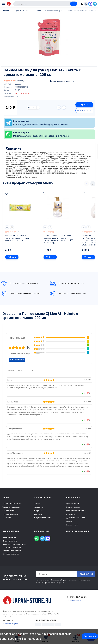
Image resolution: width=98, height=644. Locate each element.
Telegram (15, 625)
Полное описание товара (62, 81)
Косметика (7, 519)
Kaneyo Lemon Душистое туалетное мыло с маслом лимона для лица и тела (17, 239)
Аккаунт (38, 504)
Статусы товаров (73, 508)
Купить (84, 105)
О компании (71, 515)
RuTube (8, 625)
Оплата (69, 522)
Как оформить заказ (11, 555)
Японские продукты (10, 515)
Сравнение (39, 508)
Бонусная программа (42, 519)
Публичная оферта (10, 542)
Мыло (48, 184)
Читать (20, 81)
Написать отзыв (17, 360)
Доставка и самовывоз (76, 519)
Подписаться (86, 575)
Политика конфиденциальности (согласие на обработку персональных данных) (15, 548)
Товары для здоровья (11, 508)
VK (4, 625)
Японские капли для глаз (12, 504)
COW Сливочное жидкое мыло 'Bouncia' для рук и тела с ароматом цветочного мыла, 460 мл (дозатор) (58, 240)
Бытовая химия (9, 512)
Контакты (38, 515)
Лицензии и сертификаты (76, 512)
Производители (72, 504)
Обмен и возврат (9, 538)
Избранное (39, 512)
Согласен (90, 636)
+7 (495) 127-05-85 (77, 598)
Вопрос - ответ (72, 526)
